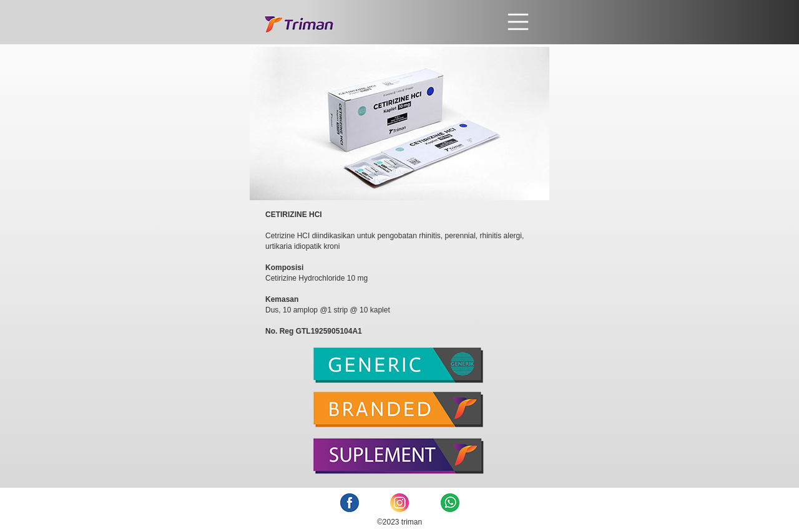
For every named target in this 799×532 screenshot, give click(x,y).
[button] (433, 22)
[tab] (399, 370)
